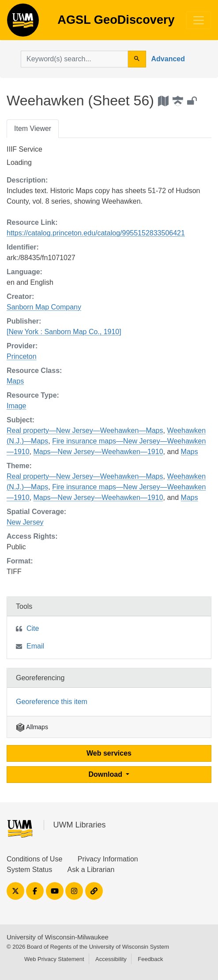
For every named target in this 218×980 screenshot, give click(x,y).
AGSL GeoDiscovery (23, 23)
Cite (33, 628)
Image (16, 406)
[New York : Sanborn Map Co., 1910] (64, 332)
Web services (109, 753)
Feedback (150, 959)
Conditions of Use (34, 859)
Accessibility (111, 959)
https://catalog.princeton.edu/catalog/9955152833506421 (96, 233)
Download (107, 774)
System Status (29, 870)
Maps (15, 381)
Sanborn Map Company (44, 307)
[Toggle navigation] (199, 20)
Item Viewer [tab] (33, 129)
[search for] (74, 59)
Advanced (168, 59)
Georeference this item (52, 702)
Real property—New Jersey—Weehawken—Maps (85, 430)
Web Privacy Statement (54, 959)
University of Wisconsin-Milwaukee (58, 937)
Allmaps (32, 727)
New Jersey (25, 522)
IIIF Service (24, 149)
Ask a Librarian (91, 870)
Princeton (22, 356)
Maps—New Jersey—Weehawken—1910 (98, 452)
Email (35, 646)
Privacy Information (108, 859)
